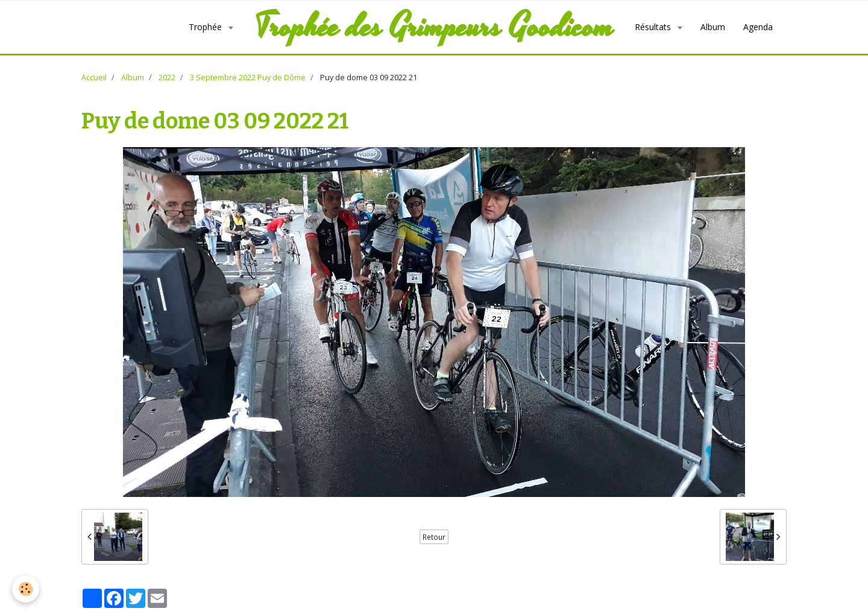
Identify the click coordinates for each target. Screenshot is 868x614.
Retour (434, 537)
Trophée (206, 27)
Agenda (758, 27)
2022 (167, 78)
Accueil (94, 78)
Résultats (654, 27)
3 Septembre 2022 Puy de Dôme (248, 78)
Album (713, 27)
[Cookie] (26, 589)
